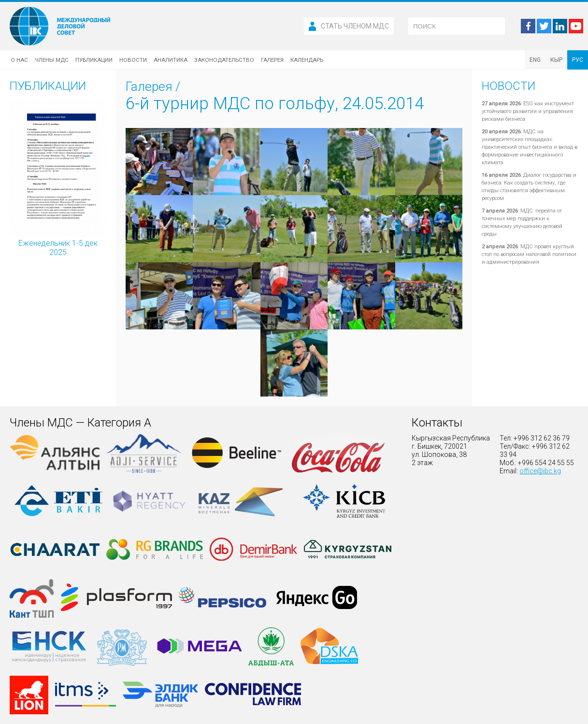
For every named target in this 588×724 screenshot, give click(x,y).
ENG (535, 60)
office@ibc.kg (540, 471)
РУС (578, 60)
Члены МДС (52, 60)
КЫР (556, 60)
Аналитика (171, 60)
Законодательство (224, 60)
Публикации (94, 60)
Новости (133, 60)
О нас (19, 60)
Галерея (272, 60)
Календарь (307, 60)
